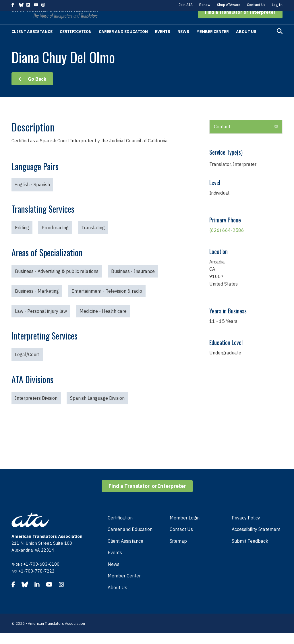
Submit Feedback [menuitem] (250, 552)
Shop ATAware (229, 5)
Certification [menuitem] (120, 529)
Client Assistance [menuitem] (125, 552)
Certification (76, 42)
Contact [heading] (222, 137)
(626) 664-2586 (227, 241)
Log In (277, 5)
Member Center (213, 42)
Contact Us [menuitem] (181, 540)
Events (163, 42)
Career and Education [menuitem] (130, 540)
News (183, 42)
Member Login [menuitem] (185, 529)
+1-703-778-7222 (36, 582)
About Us (246, 42)
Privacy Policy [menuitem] (246, 529)
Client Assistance (32, 42)
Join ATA (186, 5)
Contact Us (256, 5)
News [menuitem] (114, 575)
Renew (205, 5)
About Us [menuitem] (117, 598)
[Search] (280, 42)
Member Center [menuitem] (124, 587)
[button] (240, 23)
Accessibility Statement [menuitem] (256, 540)
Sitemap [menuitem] (178, 552)
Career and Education (123, 42)
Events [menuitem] (115, 563)
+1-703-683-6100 (41, 575)
